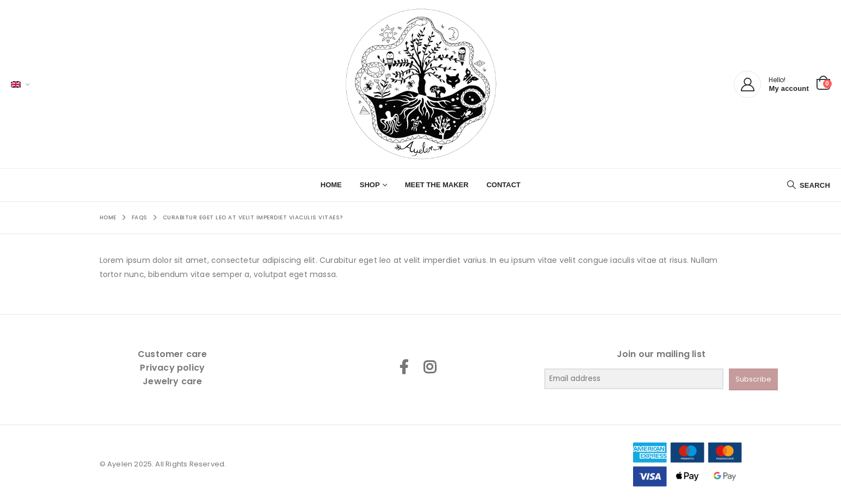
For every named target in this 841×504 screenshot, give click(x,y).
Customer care (173, 354)
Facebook (404, 367)
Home (331, 185)
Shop (370, 185)
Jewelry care (172, 381)
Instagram (429, 367)
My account (789, 88)
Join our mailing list (661, 354)
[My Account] (747, 84)
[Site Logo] (421, 84)
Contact (504, 185)
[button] (808, 185)
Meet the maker (437, 185)
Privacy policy (172, 368)
